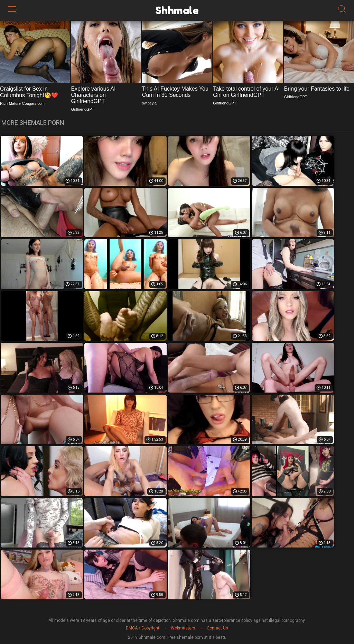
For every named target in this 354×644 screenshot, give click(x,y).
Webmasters (183, 628)
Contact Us (217, 628)
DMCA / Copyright (143, 628)
